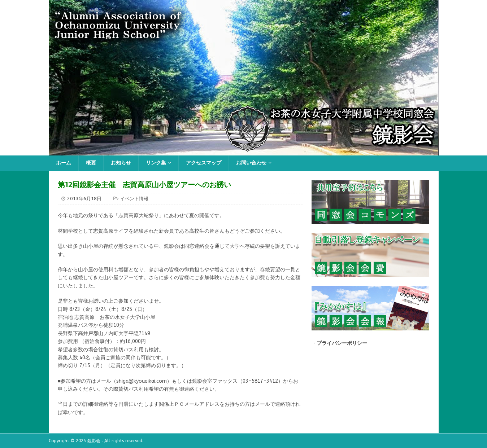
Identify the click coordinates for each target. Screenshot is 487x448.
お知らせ (121, 163)
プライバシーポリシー (342, 343)
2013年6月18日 (84, 199)
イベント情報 (134, 199)
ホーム (64, 163)
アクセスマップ (204, 163)
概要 (91, 163)
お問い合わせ (251, 163)
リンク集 (156, 163)
